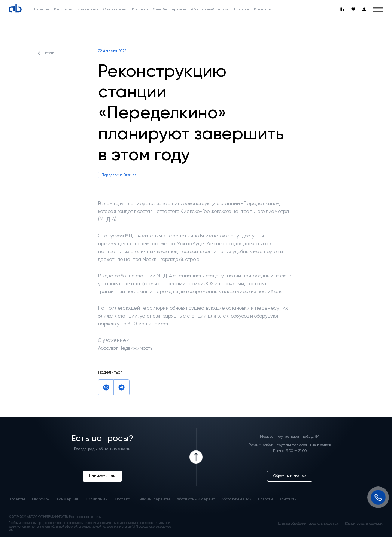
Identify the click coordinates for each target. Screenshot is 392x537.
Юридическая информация (364, 524)
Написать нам (102, 476)
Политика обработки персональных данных (308, 524)
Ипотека (122, 499)
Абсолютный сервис (196, 499)
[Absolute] (15, 8)
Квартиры (41, 499)
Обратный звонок (290, 476)
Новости (265, 499)
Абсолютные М (236, 499)
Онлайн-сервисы (153, 499)
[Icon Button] (196, 457)
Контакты (288, 499)
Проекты (17, 499)
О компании (96, 499)
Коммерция (67, 499)
